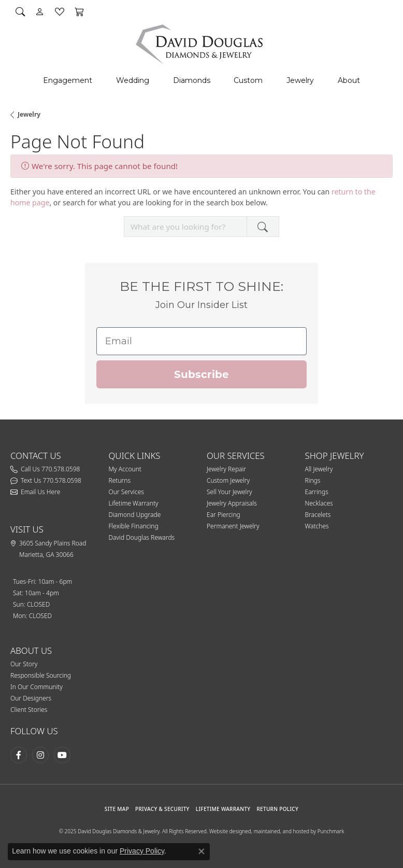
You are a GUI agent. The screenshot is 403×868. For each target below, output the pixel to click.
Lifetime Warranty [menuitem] (134, 503)
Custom (248, 80)
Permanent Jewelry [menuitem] (233, 526)
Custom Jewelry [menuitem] (228, 480)
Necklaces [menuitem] (319, 503)
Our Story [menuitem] (24, 664)
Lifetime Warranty (223, 809)
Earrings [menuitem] (317, 492)
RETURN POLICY (277, 809)
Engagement (68, 80)
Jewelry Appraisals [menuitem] (232, 503)
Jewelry (300, 80)
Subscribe (201, 374)
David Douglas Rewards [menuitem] (142, 537)
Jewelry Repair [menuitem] (226, 469)
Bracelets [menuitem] (318, 515)
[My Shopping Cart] (79, 11)
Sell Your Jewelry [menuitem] (229, 492)
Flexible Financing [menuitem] (134, 526)
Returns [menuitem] (120, 480)
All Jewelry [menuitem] (319, 469)
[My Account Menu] (40, 11)
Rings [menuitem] (313, 480)
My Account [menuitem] (125, 469)
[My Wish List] (60, 11)
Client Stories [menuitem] (29, 710)
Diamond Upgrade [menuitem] (135, 515)
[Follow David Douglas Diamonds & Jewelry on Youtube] (62, 755)
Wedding (133, 80)
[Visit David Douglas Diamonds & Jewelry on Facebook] (19, 755)
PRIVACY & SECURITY (162, 809)
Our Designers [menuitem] (31, 698)
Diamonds (192, 80)
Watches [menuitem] (317, 526)
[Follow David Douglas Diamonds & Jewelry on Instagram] (40, 755)
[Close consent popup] (201, 851)
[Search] (20, 11)
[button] (153, 456)
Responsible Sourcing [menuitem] (41, 675)
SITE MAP (117, 809)
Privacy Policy (142, 851)
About (349, 80)
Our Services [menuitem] (126, 492)
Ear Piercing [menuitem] (224, 515)
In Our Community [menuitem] (37, 687)
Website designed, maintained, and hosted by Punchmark (277, 831)
